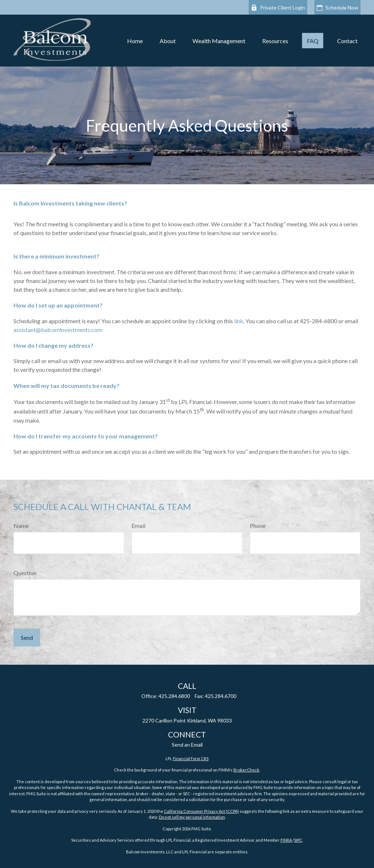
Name (21, 526)
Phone (258, 526)
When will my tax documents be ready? (66, 386)
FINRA (287, 840)
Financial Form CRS (191, 758)
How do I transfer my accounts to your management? (86, 436)
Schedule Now (337, 7)
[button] (135, 41)
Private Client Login (278, 7)
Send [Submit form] (27, 637)
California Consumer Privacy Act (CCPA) (201, 811)
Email (138, 526)
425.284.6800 (174, 696)
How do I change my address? (54, 345)
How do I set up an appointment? (58, 305)
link (239, 321)
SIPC (298, 840)
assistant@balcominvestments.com (58, 330)
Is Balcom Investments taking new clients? (70, 203)
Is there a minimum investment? (56, 256)
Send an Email (187, 745)
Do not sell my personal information (192, 817)
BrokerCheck (246, 770)
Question (25, 573)
